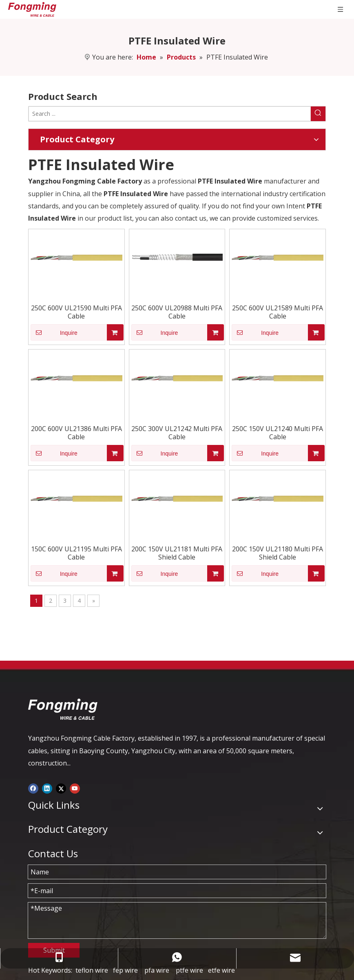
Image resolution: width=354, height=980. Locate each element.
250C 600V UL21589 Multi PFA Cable (278, 312)
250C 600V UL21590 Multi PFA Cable (76, 312)
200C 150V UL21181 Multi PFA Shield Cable (177, 553)
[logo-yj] (63, 709)
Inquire (54, 332)
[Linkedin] (47, 788)
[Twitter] (61, 788)
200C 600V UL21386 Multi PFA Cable (76, 433)
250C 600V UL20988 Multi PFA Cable (177, 312)
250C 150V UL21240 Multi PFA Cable (278, 433)
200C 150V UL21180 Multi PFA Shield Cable (278, 553)
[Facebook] (33, 788)
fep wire (125, 970)
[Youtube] (75, 788)
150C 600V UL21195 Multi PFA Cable (76, 553)
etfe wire (221, 970)
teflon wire (92, 970)
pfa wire (157, 970)
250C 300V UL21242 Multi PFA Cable (177, 433)
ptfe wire (189, 970)
